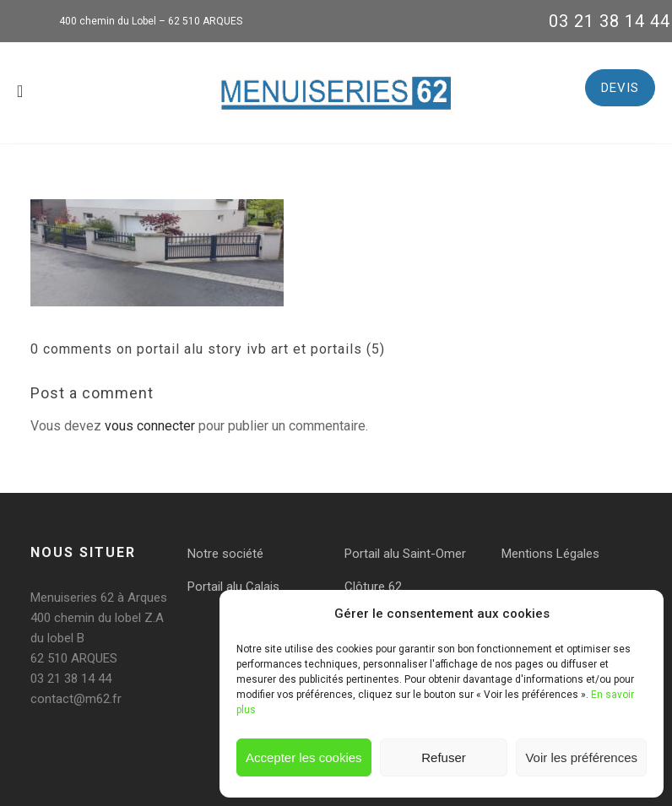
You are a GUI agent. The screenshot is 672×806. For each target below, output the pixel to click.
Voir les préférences (581, 757)
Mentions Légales (550, 554)
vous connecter (150, 426)
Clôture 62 (373, 587)
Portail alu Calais (233, 587)
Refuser (444, 757)
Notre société (225, 554)
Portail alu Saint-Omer (405, 554)
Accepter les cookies (304, 757)
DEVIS (620, 88)
